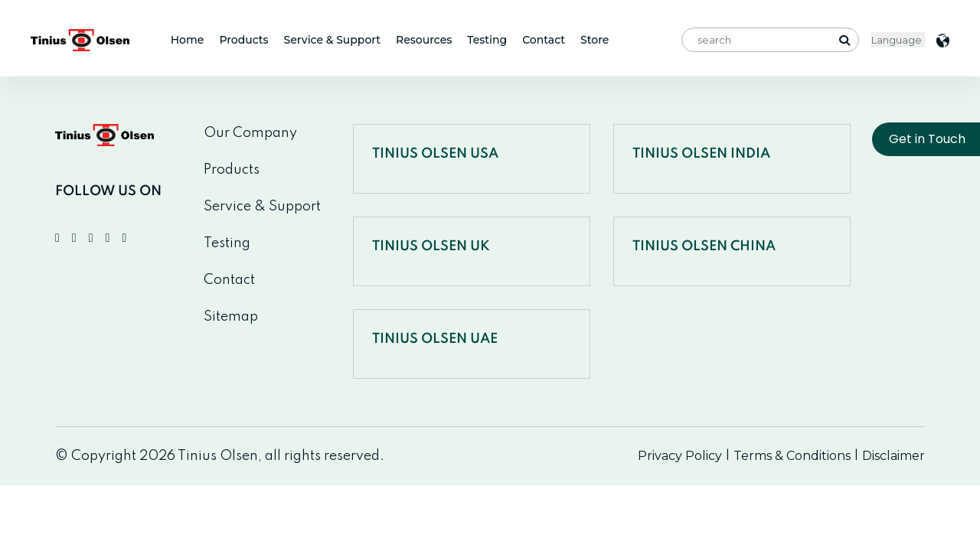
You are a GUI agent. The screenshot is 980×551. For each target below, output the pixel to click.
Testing (487, 40)
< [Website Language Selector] (898, 40)
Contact (544, 40)
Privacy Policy (680, 456)
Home (188, 40)
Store (595, 40)
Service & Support (332, 40)
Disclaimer (893, 456)
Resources (424, 40)
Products (243, 40)
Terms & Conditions (792, 456)
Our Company (250, 133)
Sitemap (231, 317)
